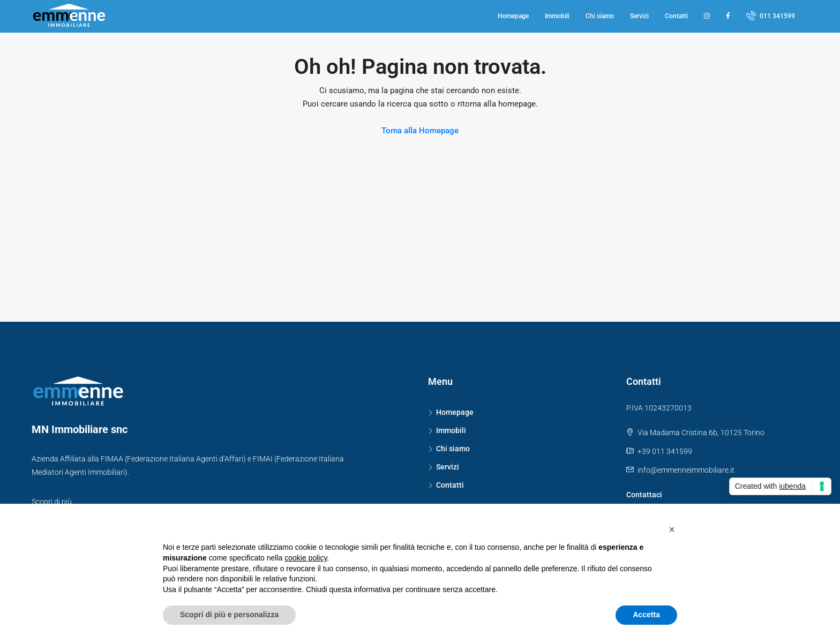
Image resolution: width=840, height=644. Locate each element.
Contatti (676, 16)
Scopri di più (52, 502)
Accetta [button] (646, 615)
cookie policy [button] (306, 558)
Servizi (639, 16)
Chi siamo (600, 16)
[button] (672, 529)
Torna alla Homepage (420, 131)
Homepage (513, 16)
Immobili (557, 16)
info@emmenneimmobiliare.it (686, 470)
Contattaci (644, 495)
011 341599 (771, 16)
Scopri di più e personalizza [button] (229, 615)
